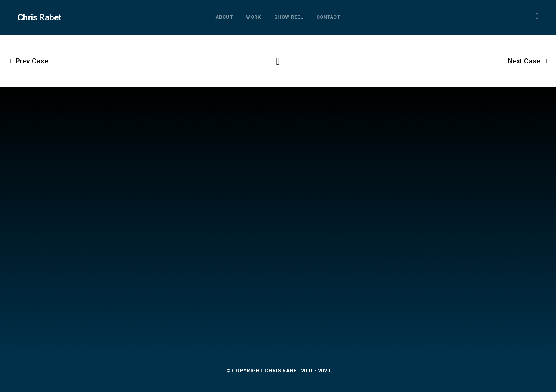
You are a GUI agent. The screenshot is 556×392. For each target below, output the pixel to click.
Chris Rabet (39, 17)
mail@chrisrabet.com (278, 335)
